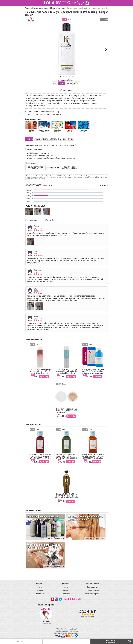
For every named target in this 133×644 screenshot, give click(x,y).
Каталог (39, 584)
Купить (43, 376)
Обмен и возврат (92, 590)
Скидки (39, 587)
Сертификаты (92, 587)
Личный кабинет (92, 584)
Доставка (65, 584)
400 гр (77, 83)
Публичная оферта (92, 594)
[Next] (106, 49)
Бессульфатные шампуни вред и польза (43, 518)
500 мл (69, 83)
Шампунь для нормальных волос (70, 168)
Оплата (65, 587)
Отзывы (65, 590)
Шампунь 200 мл (52, 168)
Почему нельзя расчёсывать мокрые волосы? (85, 518)
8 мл (55, 83)
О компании (39, 594)
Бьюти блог (65, 594)
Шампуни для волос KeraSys (35, 168)
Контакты (39, 590)
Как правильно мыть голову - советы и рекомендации (46, 546)
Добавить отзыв (47, 185)
